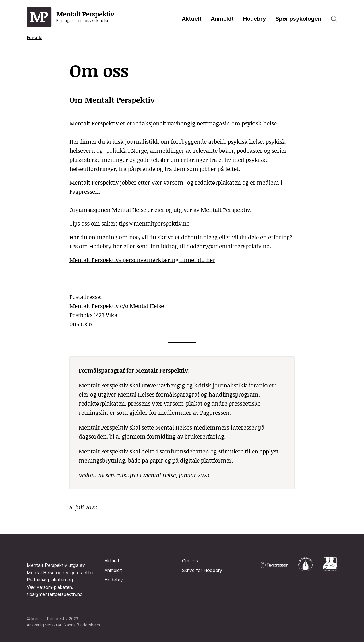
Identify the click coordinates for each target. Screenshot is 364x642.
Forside (34, 37)
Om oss (190, 561)
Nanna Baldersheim (82, 625)
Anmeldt (222, 19)
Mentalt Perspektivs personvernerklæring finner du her (142, 260)
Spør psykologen (298, 19)
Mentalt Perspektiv (85, 16)
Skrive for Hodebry (202, 570)
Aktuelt (192, 19)
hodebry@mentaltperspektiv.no (228, 246)
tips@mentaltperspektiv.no (154, 223)
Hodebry (255, 19)
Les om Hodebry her (96, 246)
